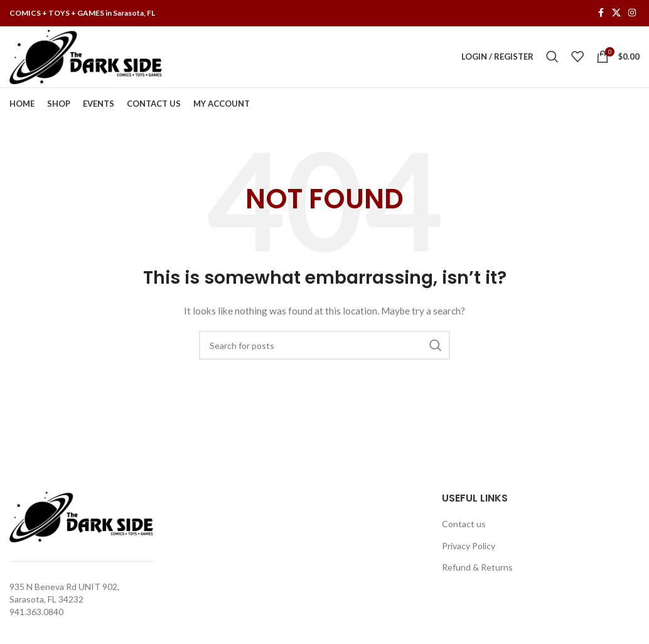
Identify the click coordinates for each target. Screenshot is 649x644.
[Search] (552, 59)
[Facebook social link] (601, 13)
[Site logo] (88, 58)
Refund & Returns (477, 572)
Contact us (464, 528)
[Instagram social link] (632, 13)
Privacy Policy (469, 550)
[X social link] (616, 13)
